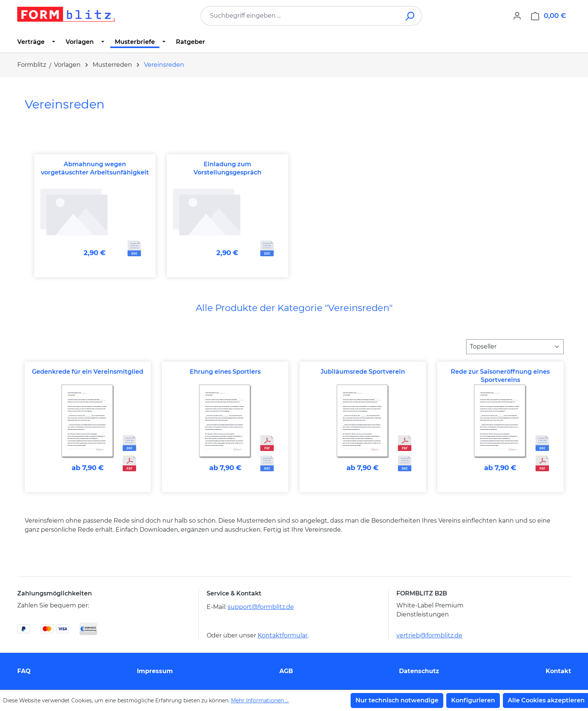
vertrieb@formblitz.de (429, 635)
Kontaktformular (283, 635)
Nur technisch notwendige (397, 700)
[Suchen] (410, 16)
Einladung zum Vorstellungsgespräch (227, 168)
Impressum (155, 671)
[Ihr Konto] (517, 16)
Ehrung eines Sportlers (225, 372)
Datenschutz (419, 671)
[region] (294, 216)
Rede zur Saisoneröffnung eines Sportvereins (500, 376)
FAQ (24, 671)
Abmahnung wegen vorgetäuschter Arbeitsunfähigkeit (95, 168)
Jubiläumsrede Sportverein (363, 372)
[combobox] (300, 16)
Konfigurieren (473, 700)
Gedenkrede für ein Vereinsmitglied (88, 372)
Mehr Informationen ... (260, 700)
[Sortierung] (515, 347)
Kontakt (558, 671)
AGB (286, 671)
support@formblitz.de (261, 607)
